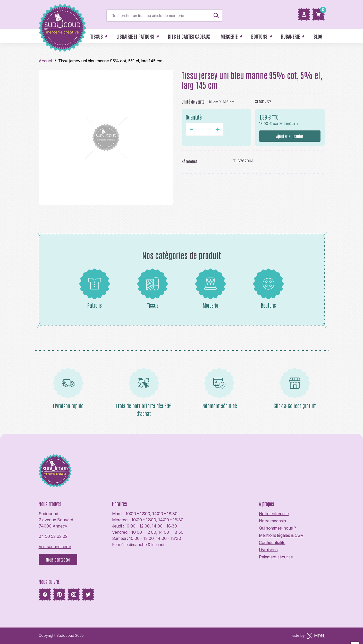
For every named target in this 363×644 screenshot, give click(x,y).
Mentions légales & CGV (281, 535)
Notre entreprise (274, 514)
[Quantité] (205, 129)
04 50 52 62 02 (53, 536)
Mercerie (210, 288)
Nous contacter (58, 559)
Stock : (260, 101)
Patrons (95, 288)
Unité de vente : (194, 102)
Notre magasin (272, 521)
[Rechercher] (164, 15)
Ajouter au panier (290, 136)
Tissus (153, 288)
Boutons (268, 288)
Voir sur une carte (55, 547)
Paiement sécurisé (276, 557)
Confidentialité (272, 542)
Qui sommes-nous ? (277, 528)
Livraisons (268, 550)
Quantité (194, 117)
